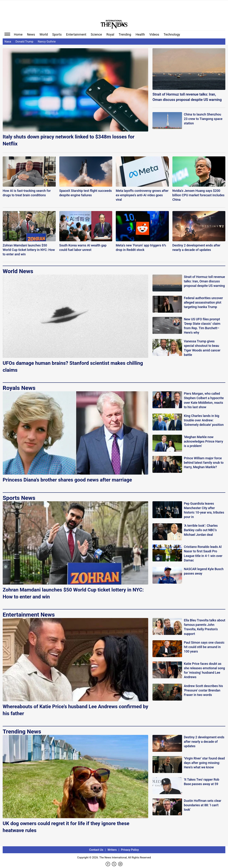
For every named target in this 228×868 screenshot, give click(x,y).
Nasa (8, 42)
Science (96, 34)
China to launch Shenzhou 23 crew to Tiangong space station (203, 119)
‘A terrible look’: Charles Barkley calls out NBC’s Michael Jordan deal (201, 530)
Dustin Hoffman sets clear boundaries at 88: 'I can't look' (203, 805)
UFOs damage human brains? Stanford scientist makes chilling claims (73, 367)
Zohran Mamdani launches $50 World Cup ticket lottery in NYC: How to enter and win (73, 593)
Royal (110, 34)
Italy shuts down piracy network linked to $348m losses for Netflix (69, 140)
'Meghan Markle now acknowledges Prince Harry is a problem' (203, 441)
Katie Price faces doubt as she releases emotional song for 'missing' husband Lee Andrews (204, 670)
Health (140, 34)
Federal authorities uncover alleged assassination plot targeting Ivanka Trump (203, 302)
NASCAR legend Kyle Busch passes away (204, 571)
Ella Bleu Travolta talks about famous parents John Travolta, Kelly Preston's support (204, 627)
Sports (57, 34)
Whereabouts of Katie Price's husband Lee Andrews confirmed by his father (75, 710)
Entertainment (76, 34)
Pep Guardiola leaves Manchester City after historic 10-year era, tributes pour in (204, 510)
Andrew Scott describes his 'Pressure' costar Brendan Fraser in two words (203, 690)
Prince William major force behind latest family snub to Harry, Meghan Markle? (204, 463)
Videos (154, 34)
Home (18, 34)
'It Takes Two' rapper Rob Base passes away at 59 (201, 782)
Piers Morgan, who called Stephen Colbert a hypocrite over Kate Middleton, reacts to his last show (204, 400)
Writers (112, 850)
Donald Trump (24, 42)
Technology (172, 34)
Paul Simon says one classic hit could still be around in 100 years (204, 647)
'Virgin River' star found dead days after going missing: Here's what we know (204, 763)
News (31, 34)
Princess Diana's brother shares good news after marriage (67, 480)
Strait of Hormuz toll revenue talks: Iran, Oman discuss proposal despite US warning (187, 97)
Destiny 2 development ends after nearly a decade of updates (204, 742)
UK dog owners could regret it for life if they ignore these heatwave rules (66, 827)
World (44, 34)
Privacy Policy (130, 850)
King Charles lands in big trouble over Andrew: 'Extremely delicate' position (204, 420)
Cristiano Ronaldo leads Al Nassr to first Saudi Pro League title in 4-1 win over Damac (203, 553)
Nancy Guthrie (47, 42)
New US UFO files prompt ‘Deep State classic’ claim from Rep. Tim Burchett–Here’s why (202, 326)
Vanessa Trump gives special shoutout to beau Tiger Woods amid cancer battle (202, 348)
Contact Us (96, 850)
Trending (125, 34)
